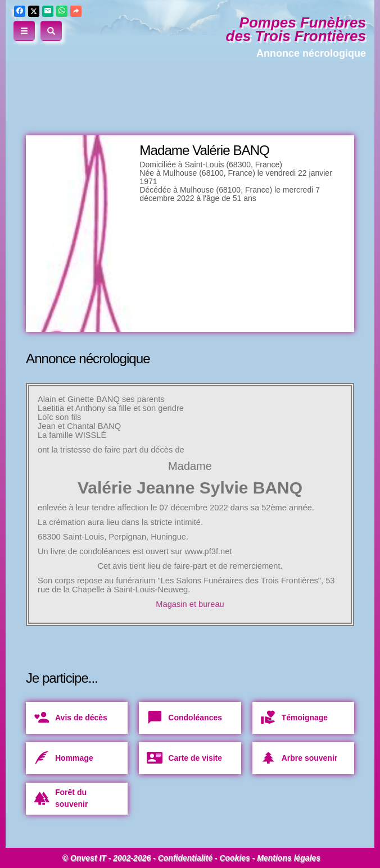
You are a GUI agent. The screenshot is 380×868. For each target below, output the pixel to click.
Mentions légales (289, 858)
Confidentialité (185, 858)
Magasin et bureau (190, 604)
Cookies (234, 858)
